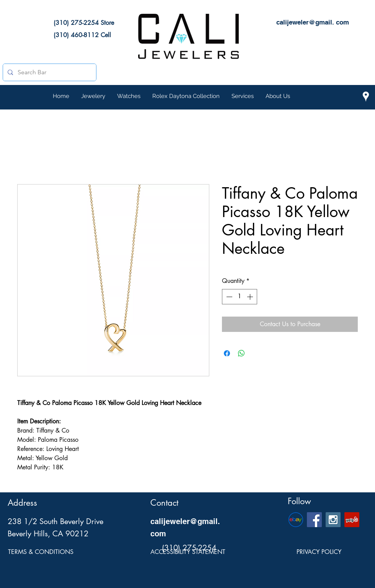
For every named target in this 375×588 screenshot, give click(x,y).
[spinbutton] (240, 297)
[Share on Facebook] (227, 353)
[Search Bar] (49, 72)
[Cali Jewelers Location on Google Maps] (366, 96)
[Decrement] (228, 297)
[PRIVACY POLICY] (319, 552)
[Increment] (251, 297)
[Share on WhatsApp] (241, 353)
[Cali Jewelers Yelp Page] (352, 520)
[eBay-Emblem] (296, 520)
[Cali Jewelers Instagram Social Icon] (333, 520)
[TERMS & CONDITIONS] (41, 552)
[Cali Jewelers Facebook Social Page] (314, 520)
